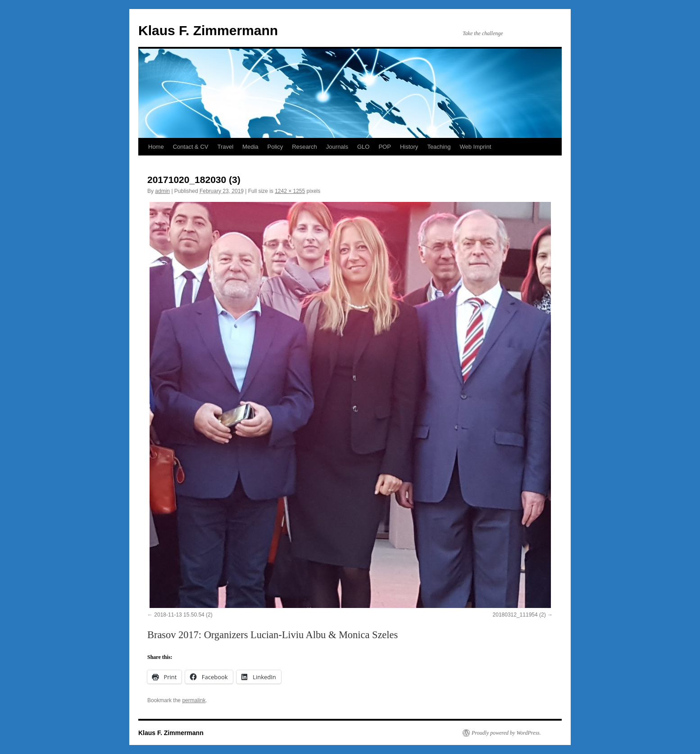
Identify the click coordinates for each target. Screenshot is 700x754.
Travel (225, 147)
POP (384, 147)
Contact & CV (191, 147)
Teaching (439, 147)
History (409, 147)
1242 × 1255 (290, 191)
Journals (337, 147)
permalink (194, 700)
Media (250, 147)
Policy (275, 147)
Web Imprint (475, 147)
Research (305, 147)
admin (162, 191)
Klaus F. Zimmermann (208, 30)
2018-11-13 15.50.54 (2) (183, 615)
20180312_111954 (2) (519, 615)
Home (156, 147)
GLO (363, 147)
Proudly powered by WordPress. (506, 733)
